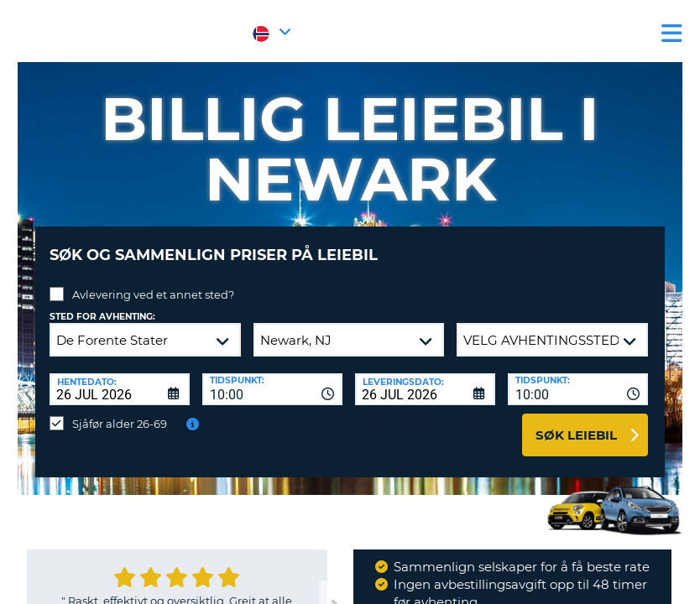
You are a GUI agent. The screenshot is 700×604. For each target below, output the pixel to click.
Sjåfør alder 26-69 (120, 411)
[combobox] (272, 377)
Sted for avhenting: (102, 304)
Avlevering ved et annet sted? (153, 282)
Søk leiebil (576, 422)
